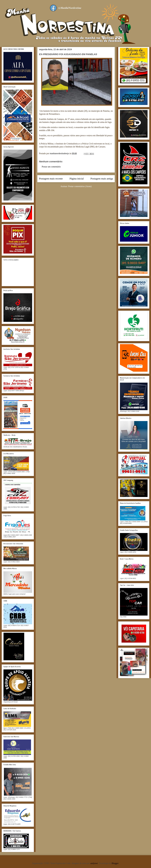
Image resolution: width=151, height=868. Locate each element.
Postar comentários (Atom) (80, 186)
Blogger (115, 863)
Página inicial (77, 179)
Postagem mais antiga (102, 179)
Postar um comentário (51, 167)
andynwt (94, 863)
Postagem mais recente (51, 179)
